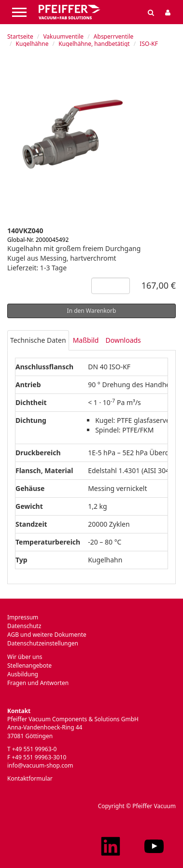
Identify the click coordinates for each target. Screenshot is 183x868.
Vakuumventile (63, 36)
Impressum (23, 617)
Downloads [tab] (123, 340)
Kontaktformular (30, 778)
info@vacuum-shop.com (40, 765)
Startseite (20, 36)
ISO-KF (149, 44)
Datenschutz (24, 626)
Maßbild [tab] (86, 340)
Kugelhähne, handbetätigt (94, 44)
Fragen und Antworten (38, 683)
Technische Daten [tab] (38, 340)
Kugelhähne (32, 44)
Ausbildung (23, 674)
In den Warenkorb (92, 311)
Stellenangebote (29, 665)
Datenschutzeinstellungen (43, 643)
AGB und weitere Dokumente (47, 635)
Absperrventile (113, 36)
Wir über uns (25, 657)
